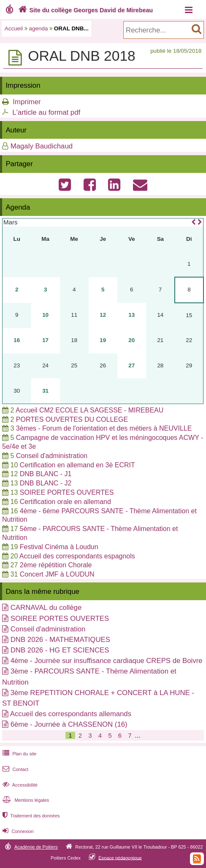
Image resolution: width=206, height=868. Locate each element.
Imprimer (27, 102)
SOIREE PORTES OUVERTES (67, 492)
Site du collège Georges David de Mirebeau (85, 10)
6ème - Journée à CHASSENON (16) (69, 724)
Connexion (17, 831)
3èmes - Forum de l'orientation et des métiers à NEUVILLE (104, 428)
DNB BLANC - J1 (46, 474)
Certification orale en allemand (65, 502)
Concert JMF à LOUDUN (57, 574)
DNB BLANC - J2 (46, 483)
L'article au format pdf (46, 112)
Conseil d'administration (52, 456)
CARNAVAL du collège (46, 608)
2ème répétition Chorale (56, 565)
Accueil (14, 28)
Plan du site (19, 754)
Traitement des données (30, 816)
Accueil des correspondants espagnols (77, 556)
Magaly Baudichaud (42, 146)
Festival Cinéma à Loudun (59, 547)
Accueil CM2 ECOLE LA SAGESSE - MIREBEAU (89, 410)
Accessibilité (19, 785)
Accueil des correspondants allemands (71, 714)
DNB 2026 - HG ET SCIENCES (60, 650)
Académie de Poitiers (36, 847)
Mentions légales (25, 800)
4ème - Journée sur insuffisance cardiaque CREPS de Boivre (107, 661)
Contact (15, 769)
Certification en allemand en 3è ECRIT (77, 465)
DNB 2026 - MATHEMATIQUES (60, 640)
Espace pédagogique (120, 857)
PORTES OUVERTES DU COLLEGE (72, 419)
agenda (39, 28)
